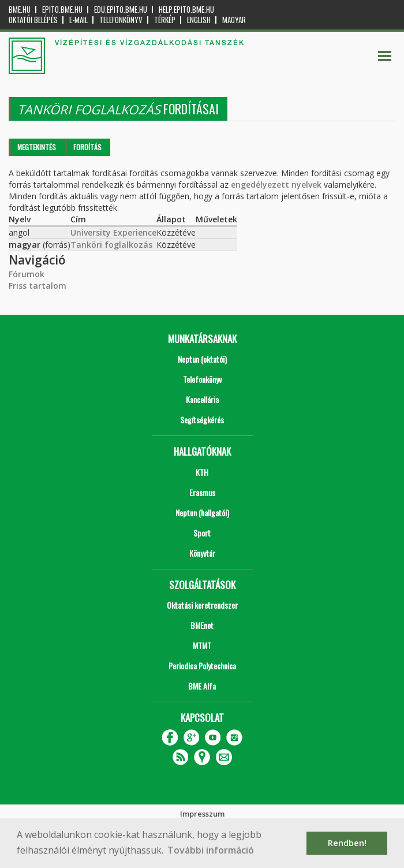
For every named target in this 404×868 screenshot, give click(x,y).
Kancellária (202, 399)
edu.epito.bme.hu (121, 10)
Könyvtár (202, 553)
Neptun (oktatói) (202, 359)
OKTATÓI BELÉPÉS (33, 20)
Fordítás (87, 147)
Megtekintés (37, 147)
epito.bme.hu (62, 10)
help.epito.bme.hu (186, 10)
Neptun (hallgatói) (202, 513)
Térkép (165, 20)
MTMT (202, 645)
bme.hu (20, 10)
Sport (202, 533)
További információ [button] (211, 850)
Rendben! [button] (347, 843)
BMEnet (202, 625)
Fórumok (27, 274)
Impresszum (202, 814)
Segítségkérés (202, 420)
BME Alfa (202, 686)
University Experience (113, 232)
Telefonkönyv (121, 20)
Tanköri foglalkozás (111, 245)
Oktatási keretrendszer (202, 605)
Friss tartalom (38, 286)
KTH (202, 472)
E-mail (78, 20)
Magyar (234, 20)
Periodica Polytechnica (202, 666)
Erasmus (202, 492)
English (199, 20)
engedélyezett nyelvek (276, 185)
